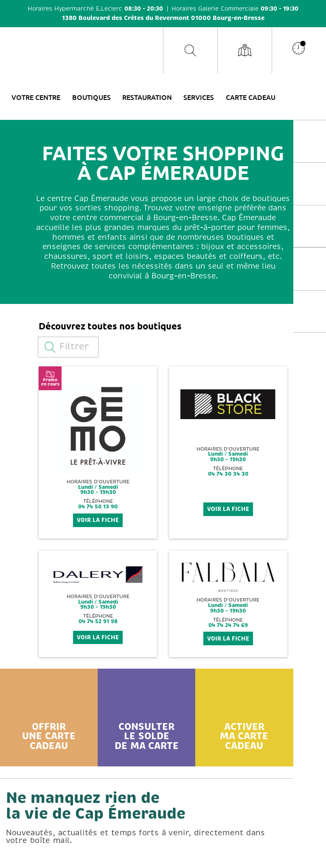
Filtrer (67, 347)
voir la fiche (98, 520)
